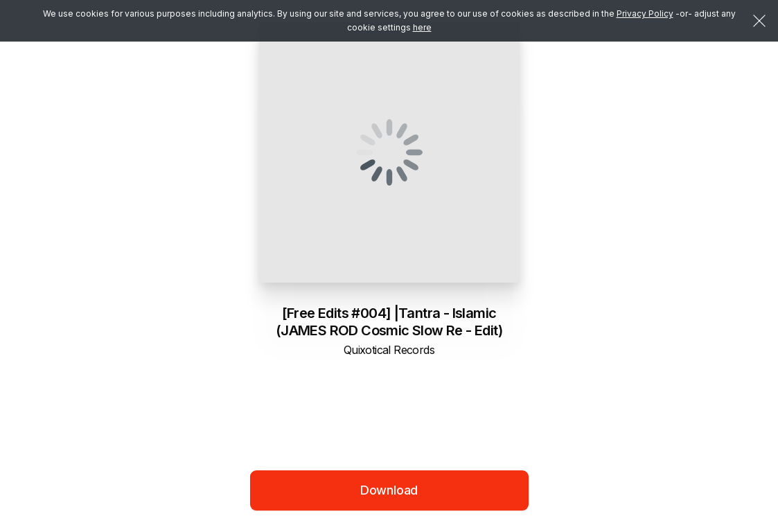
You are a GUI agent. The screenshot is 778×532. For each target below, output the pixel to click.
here (422, 27)
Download (389, 490)
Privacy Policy (645, 14)
